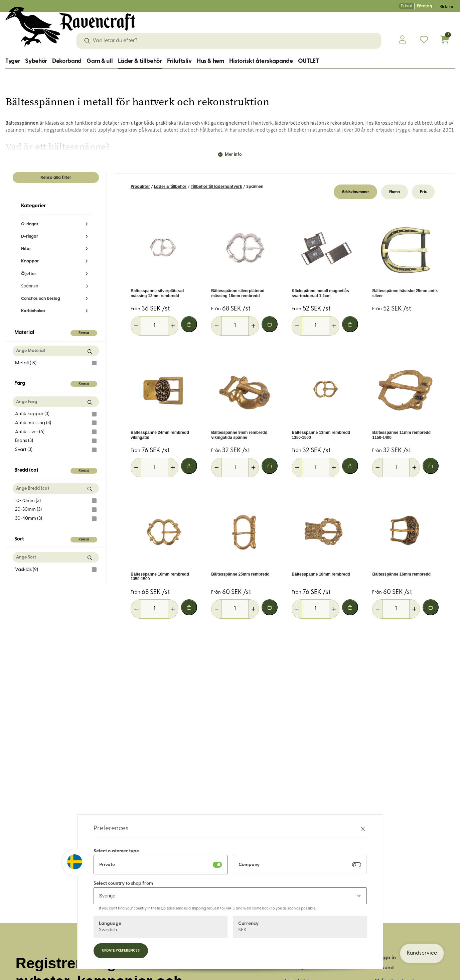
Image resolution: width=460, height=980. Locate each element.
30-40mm (56, 519)
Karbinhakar (33, 311)
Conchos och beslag (41, 299)
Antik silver (56, 432)
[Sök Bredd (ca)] (90, 489)
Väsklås (56, 570)
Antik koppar (56, 414)
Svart (56, 450)
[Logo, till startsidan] (70, 27)
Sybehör (36, 61)
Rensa (84, 333)
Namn (395, 192)
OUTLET (309, 61)
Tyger (13, 61)
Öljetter (29, 274)
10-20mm (56, 501)
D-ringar (30, 236)
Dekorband (67, 61)
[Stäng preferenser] (363, 829)
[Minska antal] (136, 326)
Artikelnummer (355, 192)
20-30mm (56, 510)
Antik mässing (56, 423)
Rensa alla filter (56, 178)
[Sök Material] (90, 351)
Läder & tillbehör (140, 61)
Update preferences (121, 951)
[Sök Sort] (90, 558)
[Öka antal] (173, 326)
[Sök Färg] (90, 402)
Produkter (140, 187)
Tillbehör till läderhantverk (216, 187)
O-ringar (30, 224)
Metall (56, 363)
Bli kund (447, 7)
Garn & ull (100, 61)
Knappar (30, 261)
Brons (56, 441)
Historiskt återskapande (261, 61)
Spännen (30, 286)
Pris (423, 192)
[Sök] (87, 41)
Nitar (26, 249)
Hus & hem (210, 61)
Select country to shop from (123, 884)
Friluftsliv (179, 61)
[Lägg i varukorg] (189, 324)
